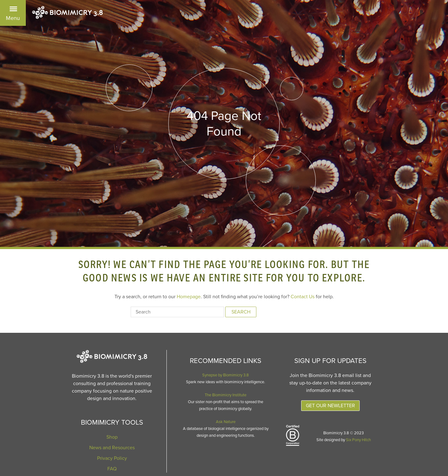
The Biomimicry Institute (226, 395)
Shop (112, 437)
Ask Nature (226, 422)
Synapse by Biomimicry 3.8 (226, 375)
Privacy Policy (112, 458)
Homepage (189, 297)
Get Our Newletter (330, 406)
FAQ (112, 469)
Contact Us (303, 297)
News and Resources (112, 448)
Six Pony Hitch (358, 440)
